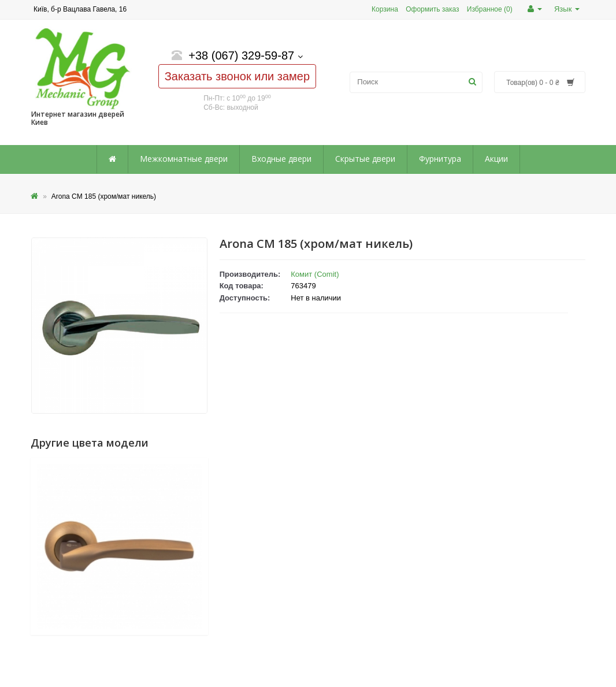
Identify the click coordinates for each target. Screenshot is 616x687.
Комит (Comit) (315, 274)
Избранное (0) (490, 9)
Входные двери (281, 159)
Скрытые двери (365, 159)
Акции (496, 159)
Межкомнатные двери (184, 159)
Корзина (385, 9)
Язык (567, 9)
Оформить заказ (432, 9)
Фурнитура (440, 159)
